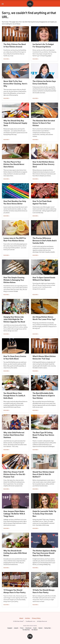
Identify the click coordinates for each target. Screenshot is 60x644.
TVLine (22, 628)
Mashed (40, 628)
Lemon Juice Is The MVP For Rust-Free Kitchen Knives (15, 239)
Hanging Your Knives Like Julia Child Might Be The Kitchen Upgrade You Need (14, 319)
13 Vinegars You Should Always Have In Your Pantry (15, 591)
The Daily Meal (26, 630)
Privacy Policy (36, 618)
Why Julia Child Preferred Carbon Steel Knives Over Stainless (14, 435)
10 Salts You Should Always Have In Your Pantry (44, 591)
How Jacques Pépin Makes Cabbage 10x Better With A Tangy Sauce (14, 514)
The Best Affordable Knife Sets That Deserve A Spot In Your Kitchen (44, 396)
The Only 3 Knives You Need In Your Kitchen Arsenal (15, 45)
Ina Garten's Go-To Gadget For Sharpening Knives (43, 45)
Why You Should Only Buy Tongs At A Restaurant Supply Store (15, 123)
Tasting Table (47, 628)
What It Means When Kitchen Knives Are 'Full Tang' (44, 357)
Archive (28, 618)
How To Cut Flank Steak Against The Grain (42, 202)
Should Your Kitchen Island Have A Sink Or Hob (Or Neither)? (43, 474)
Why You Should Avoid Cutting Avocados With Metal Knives (15, 553)
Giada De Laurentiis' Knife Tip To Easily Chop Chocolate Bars (44, 514)
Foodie (35, 628)
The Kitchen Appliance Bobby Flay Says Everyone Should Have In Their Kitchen (44, 553)
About (21, 618)
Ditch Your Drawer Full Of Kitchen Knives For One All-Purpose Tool (15, 474)
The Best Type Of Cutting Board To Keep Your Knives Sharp (43, 435)
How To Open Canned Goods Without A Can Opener (44, 279)
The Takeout (34, 630)
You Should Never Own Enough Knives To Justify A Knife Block (14, 396)
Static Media (20, 621)
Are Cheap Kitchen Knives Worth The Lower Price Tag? (44, 318)
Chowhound (28, 628)
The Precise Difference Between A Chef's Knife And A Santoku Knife (45, 241)
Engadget (10, 628)
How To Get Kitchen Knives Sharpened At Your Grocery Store (43, 164)
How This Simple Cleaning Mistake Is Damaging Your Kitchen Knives (14, 280)
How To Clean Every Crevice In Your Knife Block (15, 357)
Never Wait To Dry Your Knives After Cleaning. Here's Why (15, 84)
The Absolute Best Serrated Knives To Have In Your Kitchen (44, 123)
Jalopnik (16, 628)
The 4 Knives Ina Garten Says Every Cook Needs (44, 82)
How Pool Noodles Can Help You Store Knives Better (15, 202)
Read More (6, 59)
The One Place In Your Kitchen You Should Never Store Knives (14, 164)
